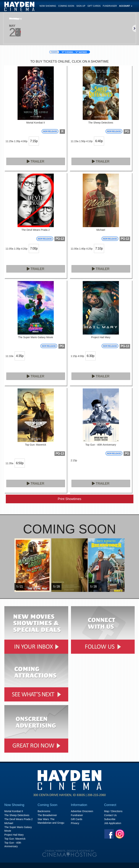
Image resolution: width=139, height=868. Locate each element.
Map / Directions (113, 811)
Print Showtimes (69, 499)
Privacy (75, 823)
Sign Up (81, 6)
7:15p (34, 141)
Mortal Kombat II (14, 811)
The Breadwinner (47, 815)
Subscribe (110, 819)
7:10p (99, 248)
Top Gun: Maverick (15, 839)
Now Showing (48, 6)
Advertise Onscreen (82, 811)
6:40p (99, 141)
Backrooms (44, 811)
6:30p (90, 356)
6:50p (20, 463)
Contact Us (110, 815)
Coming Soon (66, 6)
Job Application (113, 823)
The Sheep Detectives (17, 815)
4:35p (20, 356)
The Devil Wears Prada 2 (18, 819)
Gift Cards (94, 6)
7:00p (34, 248)
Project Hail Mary (14, 835)
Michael (9, 823)
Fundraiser (110, 6)
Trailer (36, 161)
